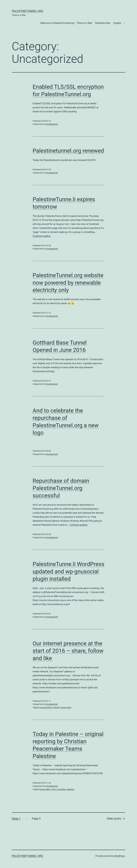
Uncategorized (52, 124)
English (117, 23)
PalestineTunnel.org (27, 11)
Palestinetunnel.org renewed (68, 151)
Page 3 (36, 819)
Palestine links (103, 23)
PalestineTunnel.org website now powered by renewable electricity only (68, 283)
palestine (70, 789)
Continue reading (41, 236)
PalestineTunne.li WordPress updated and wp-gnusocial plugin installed (68, 571)
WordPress (120, 856)
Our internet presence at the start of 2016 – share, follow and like (68, 651)
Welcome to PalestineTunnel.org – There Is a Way (66, 23)
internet (56, 708)
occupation (61, 789)
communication (46, 708)
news (53, 789)
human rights (45, 789)
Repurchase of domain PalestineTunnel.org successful (61, 488)
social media (66, 708)
